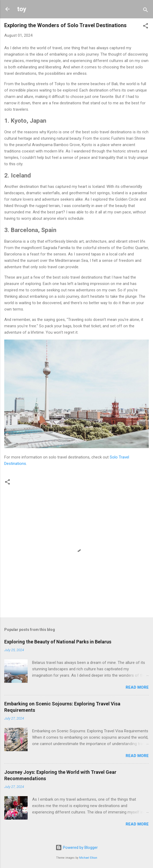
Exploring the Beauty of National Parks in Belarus (58, 642)
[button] (146, 27)
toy (22, 9)
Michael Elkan (88, 858)
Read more (137, 687)
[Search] (146, 11)
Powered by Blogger (77, 848)
